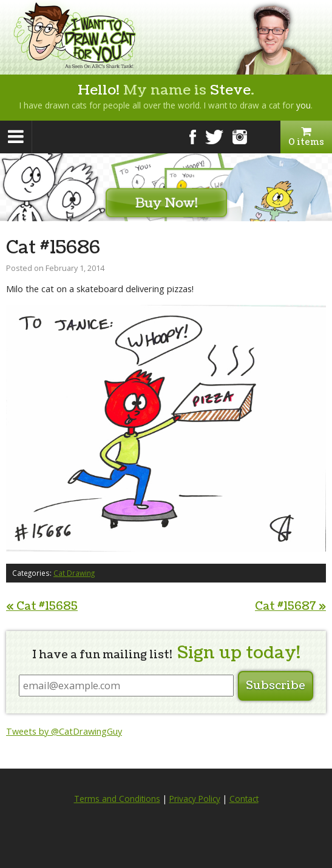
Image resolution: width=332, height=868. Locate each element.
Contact (244, 799)
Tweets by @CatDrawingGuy (64, 731)
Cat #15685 (42, 606)
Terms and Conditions (117, 799)
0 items (306, 137)
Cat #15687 (290, 606)
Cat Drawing (74, 573)
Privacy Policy (195, 799)
